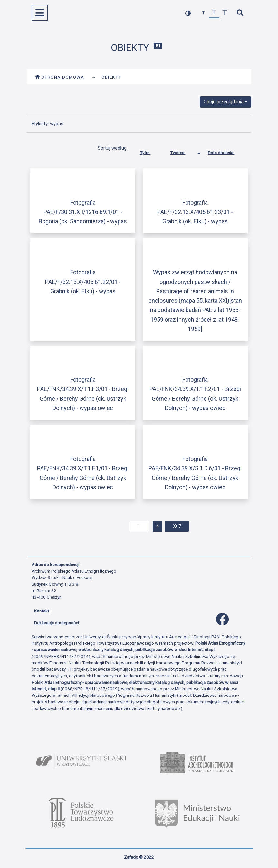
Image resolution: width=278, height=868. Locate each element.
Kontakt (42, 611)
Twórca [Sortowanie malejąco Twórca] (182, 151)
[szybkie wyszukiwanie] (240, 13)
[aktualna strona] (139, 527)
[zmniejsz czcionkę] (203, 13)
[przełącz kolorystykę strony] (188, 13)
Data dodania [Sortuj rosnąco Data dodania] (226, 151)
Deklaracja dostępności (57, 623)
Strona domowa (60, 77)
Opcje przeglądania (224, 102)
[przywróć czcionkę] (214, 13)
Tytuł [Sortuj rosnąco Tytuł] (150, 151)
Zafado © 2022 (139, 857)
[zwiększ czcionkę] (225, 13)
